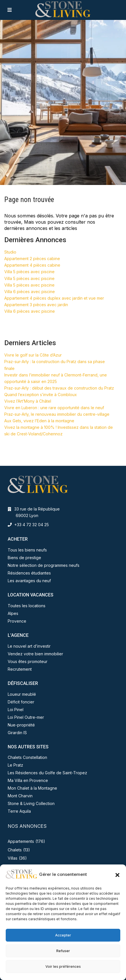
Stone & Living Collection (31, 803)
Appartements (21, 841)
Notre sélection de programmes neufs (44, 565)
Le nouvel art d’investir (29, 646)
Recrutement (20, 669)
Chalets (15, 850)
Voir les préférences (63, 966)
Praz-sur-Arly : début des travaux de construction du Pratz (59, 388)
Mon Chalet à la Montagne (32, 788)
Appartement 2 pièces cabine (32, 259)
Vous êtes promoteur (28, 661)
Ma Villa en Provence (28, 780)
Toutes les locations (27, 606)
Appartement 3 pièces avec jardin (36, 305)
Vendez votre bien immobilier (35, 654)
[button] (117, 874)
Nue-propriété (21, 725)
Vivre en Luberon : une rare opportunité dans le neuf (54, 408)
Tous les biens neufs (27, 550)
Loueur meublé (22, 694)
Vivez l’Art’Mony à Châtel (28, 401)
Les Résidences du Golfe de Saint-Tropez (47, 773)
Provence (17, 621)
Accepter (63, 935)
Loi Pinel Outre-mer (26, 717)
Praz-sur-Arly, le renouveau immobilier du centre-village (57, 414)
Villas (13, 858)
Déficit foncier (21, 702)
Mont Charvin (20, 796)
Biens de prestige (24, 558)
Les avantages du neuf (29, 581)
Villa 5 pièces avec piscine (29, 272)
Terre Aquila (19, 811)
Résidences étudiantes (29, 573)
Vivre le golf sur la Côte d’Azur (33, 355)
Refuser (63, 951)
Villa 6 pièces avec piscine (30, 292)
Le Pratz (15, 765)
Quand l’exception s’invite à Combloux (41, 395)
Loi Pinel (16, 710)
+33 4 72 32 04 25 (32, 525)
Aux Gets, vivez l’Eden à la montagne (39, 421)
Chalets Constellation (27, 757)
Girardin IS (17, 733)
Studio (10, 252)
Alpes (13, 613)
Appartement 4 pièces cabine (32, 265)
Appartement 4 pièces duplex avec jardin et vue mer (54, 298)
